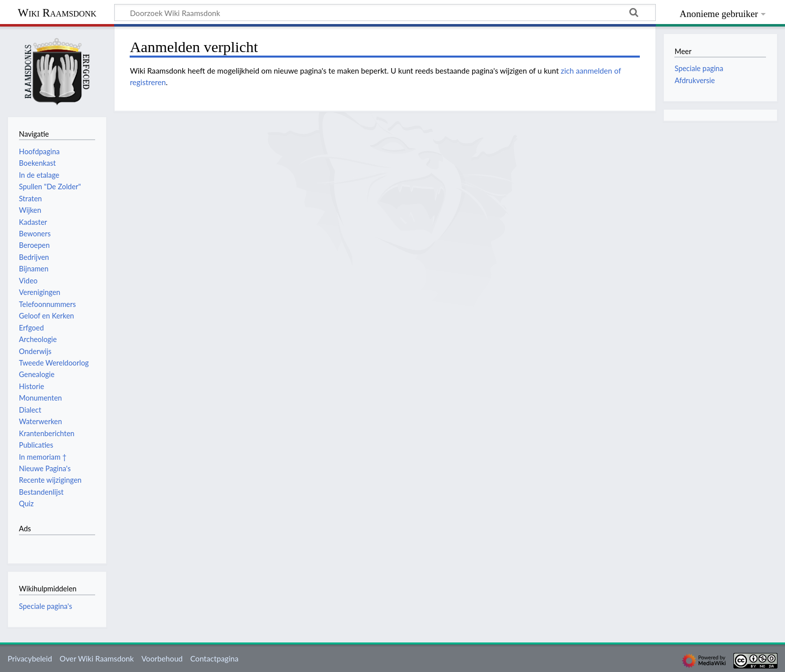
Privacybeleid (30, 658)
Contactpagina (214, 658)
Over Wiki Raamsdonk (97, 658)
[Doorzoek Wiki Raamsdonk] (385, 13)
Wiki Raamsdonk (57, 13)
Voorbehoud (162, 658)
